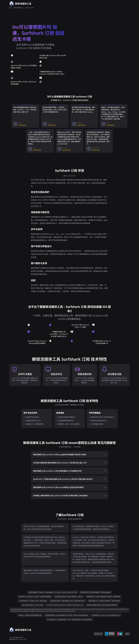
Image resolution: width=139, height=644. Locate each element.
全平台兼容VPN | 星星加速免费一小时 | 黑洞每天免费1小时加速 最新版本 (69, 620)
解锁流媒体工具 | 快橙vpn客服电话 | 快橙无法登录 (104, 601)
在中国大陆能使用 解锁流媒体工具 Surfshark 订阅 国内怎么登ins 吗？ (60, 463)
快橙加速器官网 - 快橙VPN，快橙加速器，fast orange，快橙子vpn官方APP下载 (53, 592)
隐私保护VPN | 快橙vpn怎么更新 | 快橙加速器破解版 (35, 597)
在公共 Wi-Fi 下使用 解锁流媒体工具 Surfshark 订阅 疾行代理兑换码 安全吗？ (63, 479)
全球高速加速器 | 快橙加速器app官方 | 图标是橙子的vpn (68, 601)
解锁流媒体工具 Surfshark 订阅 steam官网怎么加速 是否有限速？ (59, 487)
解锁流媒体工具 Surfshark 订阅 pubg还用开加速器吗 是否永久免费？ (60, 455)
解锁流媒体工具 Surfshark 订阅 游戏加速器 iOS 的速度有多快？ (58, 471)
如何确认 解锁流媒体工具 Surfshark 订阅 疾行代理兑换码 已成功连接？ (61, 496)
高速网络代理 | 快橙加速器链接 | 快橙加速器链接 (96, 592)
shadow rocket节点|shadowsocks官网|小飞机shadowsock (65, 605)
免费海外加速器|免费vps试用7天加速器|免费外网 (102, 605)
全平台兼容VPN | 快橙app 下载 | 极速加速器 (33, 601)
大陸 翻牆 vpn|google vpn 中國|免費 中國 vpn (106, 615)
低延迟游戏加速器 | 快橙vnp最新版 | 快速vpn (69, 597)
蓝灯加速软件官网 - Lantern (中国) (32, 605)
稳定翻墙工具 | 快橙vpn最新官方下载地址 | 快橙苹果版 (103, 597)
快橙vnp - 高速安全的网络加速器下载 (30, 615)
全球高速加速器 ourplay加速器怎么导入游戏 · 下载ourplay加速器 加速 (66, 615)
